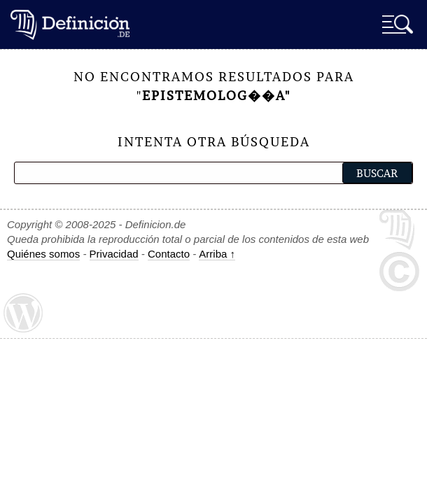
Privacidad (114, 254)
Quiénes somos (43, 254)
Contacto (169, 254)
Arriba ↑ (217, 254)
